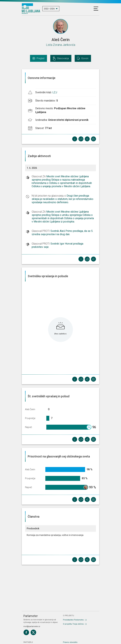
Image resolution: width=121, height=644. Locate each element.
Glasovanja (63, 58)
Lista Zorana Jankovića (61, 45)
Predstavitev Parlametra (73, 620)
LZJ (55, 92)
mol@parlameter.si (32, 626)
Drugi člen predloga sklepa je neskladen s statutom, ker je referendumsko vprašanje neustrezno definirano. (62, 199)
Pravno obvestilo (70, 642)
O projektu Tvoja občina (73, 624)
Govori (85, 58)
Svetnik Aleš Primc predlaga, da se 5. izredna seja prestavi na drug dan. (62, 233)
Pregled (40, 58)
